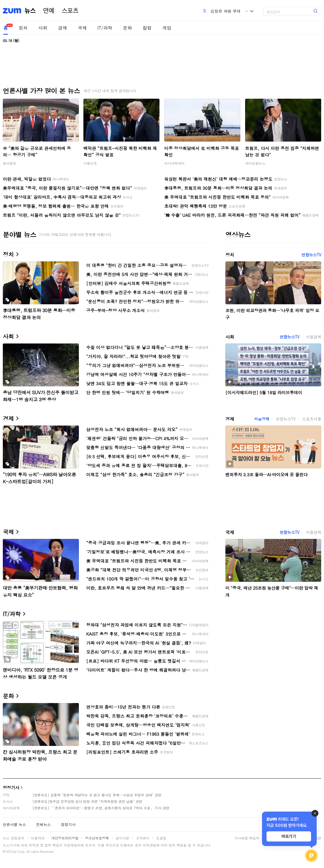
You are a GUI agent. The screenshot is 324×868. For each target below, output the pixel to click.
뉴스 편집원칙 (14, 838)
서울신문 (90, 163)
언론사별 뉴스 (14, 824)
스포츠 (70, 11)
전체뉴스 (43, 824)
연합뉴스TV (311, 255)
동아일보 (10, 163)
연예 (49, 11)
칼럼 (147, 28)
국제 (82, 28)
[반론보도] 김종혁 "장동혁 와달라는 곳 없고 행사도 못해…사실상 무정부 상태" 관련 (97, 795)
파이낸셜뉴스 (255, 163)
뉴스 (30, 11)
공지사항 (122, 838)
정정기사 (11, 787)
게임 (167, 28)
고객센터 (143, 838)
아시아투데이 (174, 163)
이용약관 (38, 838)
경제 (63, 28)
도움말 (161, 838)
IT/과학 (105, 28)
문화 (127, 28)
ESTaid (11, 852)
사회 (43, 28)
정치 (23, 28)
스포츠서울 (312, 419)
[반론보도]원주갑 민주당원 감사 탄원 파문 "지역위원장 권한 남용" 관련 (87, 801)
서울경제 (314, 337)
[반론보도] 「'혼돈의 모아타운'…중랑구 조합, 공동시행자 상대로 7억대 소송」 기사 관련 (101, 808)
